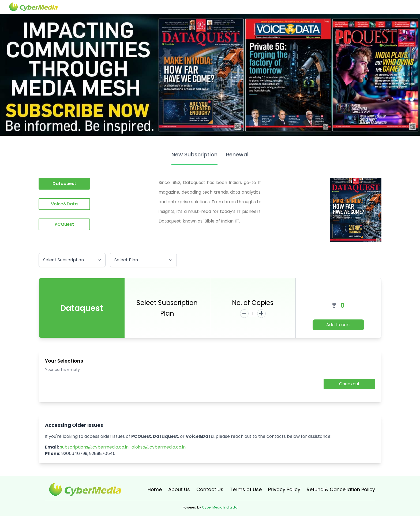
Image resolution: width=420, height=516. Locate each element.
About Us (179, 489)
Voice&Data (64, 204)
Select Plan (143, 259)
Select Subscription (72, 259)
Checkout (349, 384)
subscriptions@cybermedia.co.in (94, 447)
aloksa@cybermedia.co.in (159, 447)
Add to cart (338, 325)
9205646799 (74, 453)
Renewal (237, 155)
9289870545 (102, 453)
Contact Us (210, 489)
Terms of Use (246, 489)
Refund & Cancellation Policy (341, 489)
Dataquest (64, 184)
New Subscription (194, 155)
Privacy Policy (284, 489)
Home (155, 489)
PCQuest (64, 224)
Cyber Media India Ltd (220, 507)
